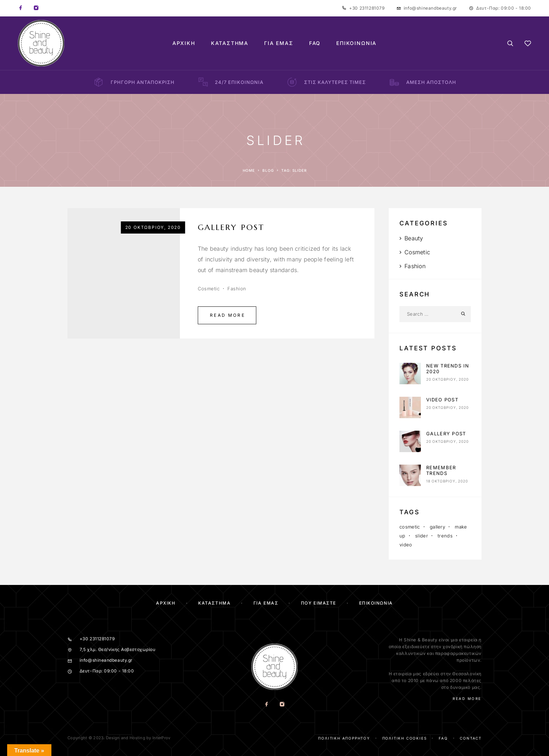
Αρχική (184, 43)
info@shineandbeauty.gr (430, 8)
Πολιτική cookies (405, 738)
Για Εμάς (279, 43)
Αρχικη (166, 603)
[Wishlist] (528, 44)
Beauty (414, 238)
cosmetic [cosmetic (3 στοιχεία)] (410, 527)
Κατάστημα (230, 43)
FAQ (315, 43)
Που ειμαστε (319, 603)
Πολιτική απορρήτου (344, 738)
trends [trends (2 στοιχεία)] (445, 536)
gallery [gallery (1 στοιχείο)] (437, 527)
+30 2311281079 (367, 8)
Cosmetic (209, 289)
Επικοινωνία (356, 43)
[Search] (510, 43)
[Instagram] (36, 8)
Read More (228, 315)
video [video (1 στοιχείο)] (406, 545)
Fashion (237, 289)
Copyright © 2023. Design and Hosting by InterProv (119, 738)
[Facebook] (21, 8)
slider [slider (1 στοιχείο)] (422, 536)
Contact (471, 738)
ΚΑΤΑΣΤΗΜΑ (214, 603)
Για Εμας (266, 603)
